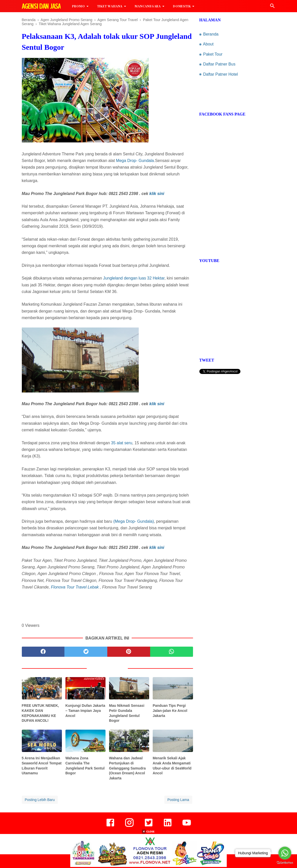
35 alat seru (122, 443)
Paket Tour (213, 54)
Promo (78, 6)
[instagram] (129, 826)
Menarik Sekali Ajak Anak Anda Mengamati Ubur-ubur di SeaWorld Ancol (172, 766)
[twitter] (86, 652)
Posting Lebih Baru (40, 800)
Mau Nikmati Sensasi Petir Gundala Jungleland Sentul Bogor (127, 713)
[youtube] (187, 826)
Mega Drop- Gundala (135, 161)
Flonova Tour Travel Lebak (75, 587)
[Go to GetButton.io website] (285, 863)
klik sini (157, 194)
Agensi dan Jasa (41, 6)
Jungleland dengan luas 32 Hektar (134, 278)
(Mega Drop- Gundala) (133, 521)
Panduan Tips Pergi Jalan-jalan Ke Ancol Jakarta (170, 710)
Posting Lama (178, 800)
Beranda (211, 34)
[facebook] (43, 652)
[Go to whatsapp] (285, 853)
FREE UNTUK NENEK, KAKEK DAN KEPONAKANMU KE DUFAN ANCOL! (40, 713)
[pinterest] (129, 652)
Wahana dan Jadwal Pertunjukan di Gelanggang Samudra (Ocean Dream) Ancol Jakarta (127, 768)
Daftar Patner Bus (219, 64)
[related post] (42, 688)
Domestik (182, 6)
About (208, 44)
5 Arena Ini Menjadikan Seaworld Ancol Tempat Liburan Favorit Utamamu (42, 766)
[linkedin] (168, 826)
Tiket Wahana (110, 6)
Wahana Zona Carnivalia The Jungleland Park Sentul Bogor (85, 766)
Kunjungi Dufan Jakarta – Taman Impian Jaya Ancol (85, 710)
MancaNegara (148, 6)
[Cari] (272, 7)
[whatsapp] (172, 652)
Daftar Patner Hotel (221, 74)
